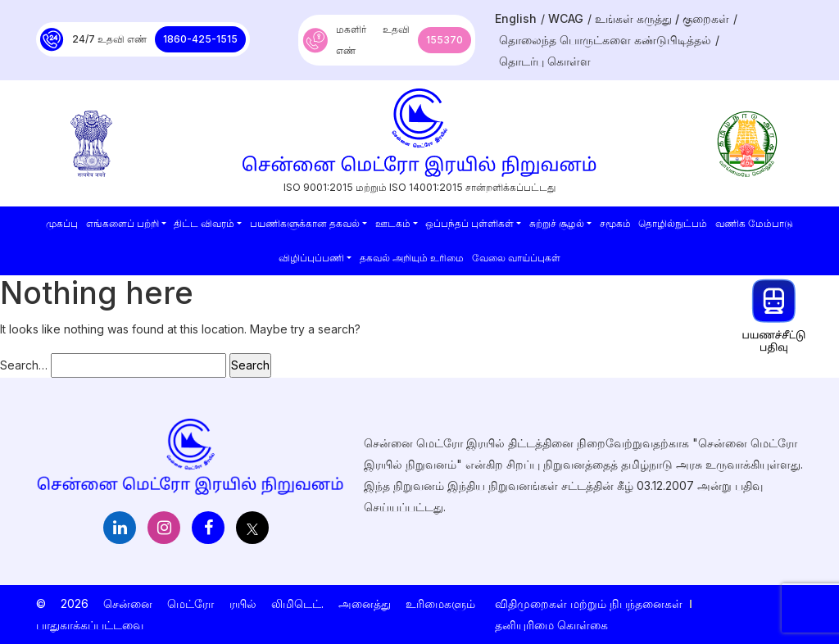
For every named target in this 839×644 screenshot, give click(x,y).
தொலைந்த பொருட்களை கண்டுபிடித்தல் (605, 40)
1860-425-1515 (200, 39)
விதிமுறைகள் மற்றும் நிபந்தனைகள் (589, 603)
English (516, 18)
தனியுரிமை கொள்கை (551, 625)
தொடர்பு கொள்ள (545, 61)
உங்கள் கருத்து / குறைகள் (662, 18)
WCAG (566, 18)
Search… (24, 365)
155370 (444, 40)
